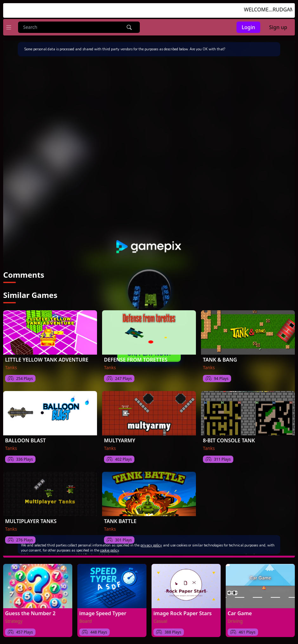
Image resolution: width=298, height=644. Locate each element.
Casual (160, 621)
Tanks (11, 367)
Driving (235, 621)
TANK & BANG (220, 360)
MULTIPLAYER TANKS (31, 521)
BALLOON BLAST (25, 440)
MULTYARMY (120, 440)
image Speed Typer (103, 613)
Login (248, 27)
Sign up (278, 27)
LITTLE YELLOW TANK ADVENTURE (47, 360)
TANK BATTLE (120, 521)
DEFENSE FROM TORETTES (136, 360)
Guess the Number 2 (30, 613)
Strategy (14, 621)
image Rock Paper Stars (183, 613)
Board (86, 621)
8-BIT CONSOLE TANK (229, 440)
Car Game (240, 613)
